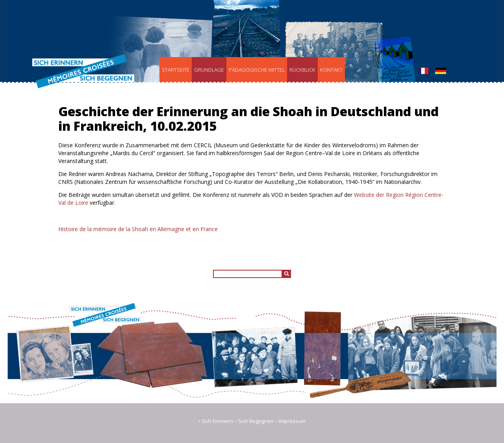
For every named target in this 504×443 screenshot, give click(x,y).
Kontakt (331, 70)
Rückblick (302, 70)
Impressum (292, 421)
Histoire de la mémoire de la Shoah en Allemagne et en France (138, 229)
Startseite (176, 70)
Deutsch (441, 71)
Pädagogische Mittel (257, 70)
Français (423, 71)
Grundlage (209, 70)
